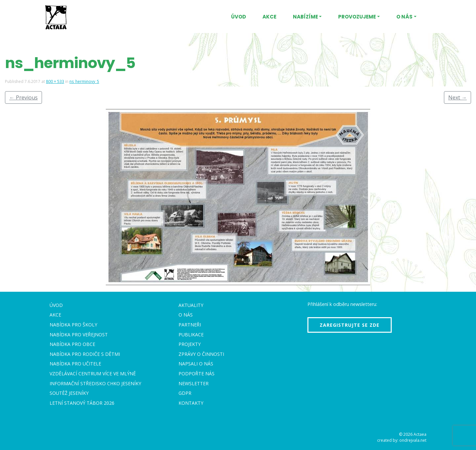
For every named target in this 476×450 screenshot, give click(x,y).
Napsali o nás (196, 364)
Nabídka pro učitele (75, 364)
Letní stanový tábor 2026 (82, 403)
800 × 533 (55, 81)
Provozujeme (357, 17)
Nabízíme (305, 17)
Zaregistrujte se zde (350, 325)
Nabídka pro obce (72, 344)
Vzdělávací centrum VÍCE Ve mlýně (93, 374)
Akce (269, 17)
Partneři (190, 325)
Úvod (238, 17)
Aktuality (191, 305)
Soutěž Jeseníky (69, 393)
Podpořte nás (197, 374)
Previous (23, 97)
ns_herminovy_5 (84, 81)
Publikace (191, 335)
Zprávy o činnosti (201, 354)
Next (457, 97)
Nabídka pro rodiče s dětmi (85, 354)
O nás (404, 17)
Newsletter (194, 383)
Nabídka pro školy (73, 325)
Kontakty (191, 403)
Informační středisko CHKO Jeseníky (95, 383)
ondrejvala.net (413, 440)
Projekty (190, 344)
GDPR (185, 393)
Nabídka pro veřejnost (79, 335)
